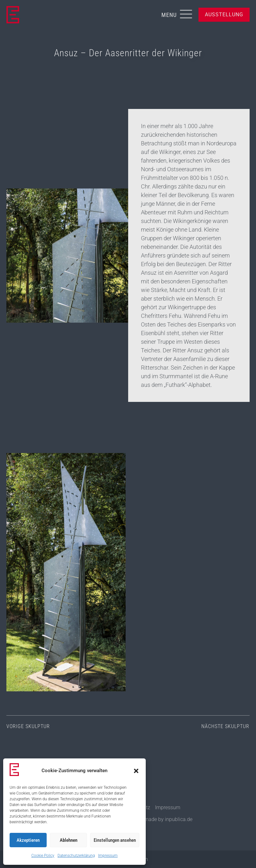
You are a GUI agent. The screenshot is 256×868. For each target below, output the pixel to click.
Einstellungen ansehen (115, 840)
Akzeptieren (28, 840)
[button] (136, 771)
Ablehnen (69, 840)
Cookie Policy (43, 856)
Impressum (108, 856)
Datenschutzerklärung (76, 856)
